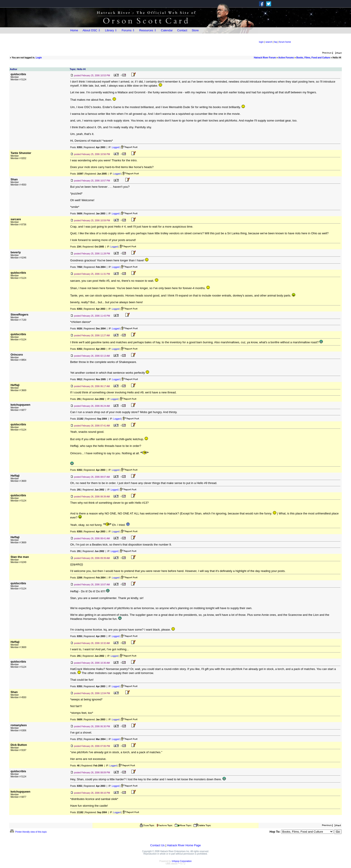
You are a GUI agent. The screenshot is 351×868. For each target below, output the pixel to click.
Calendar (167, 30)
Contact (182, 30)
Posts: (76, 147)
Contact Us (157, 845)
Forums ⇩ (128, 30)
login (261, 42)
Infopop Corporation (182, 861)
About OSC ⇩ (92, 30)
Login (39, 58)
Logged (115, 147)
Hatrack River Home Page (184, 845)
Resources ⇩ (148, 30)
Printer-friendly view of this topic (28, 832)
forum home (285, 42)
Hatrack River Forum (265, 58)
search (269, 42)
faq (276, 42)
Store (195, 30)
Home (74, 30)
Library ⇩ (111, 30)
